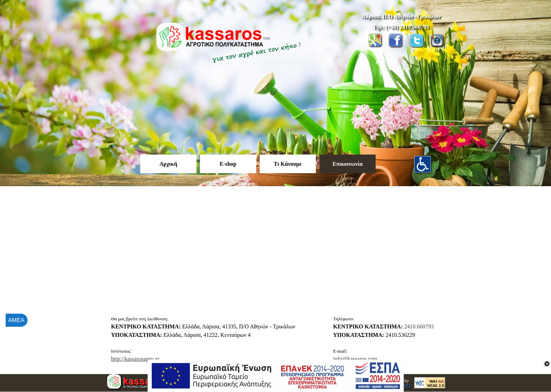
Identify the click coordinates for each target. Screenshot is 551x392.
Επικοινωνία (348, 164)
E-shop (228, 164)
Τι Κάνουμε (288, 164)
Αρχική (168, 164)
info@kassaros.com (355, 359)
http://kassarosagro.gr (135, 359)
